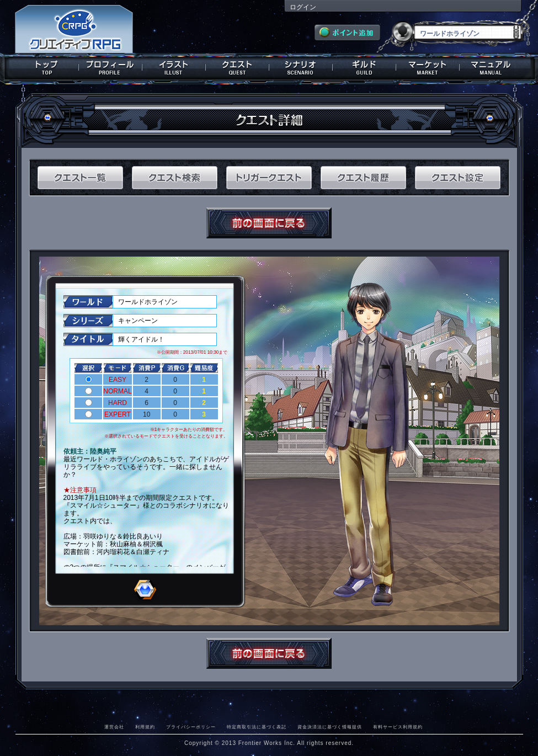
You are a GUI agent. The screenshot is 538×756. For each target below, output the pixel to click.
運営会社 (114, 727)
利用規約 (145, 727)
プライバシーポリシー (191, 727)
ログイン (303, 7)
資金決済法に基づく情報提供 (330, 727)
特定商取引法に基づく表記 (257, 727)
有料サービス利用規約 (398, 727)
